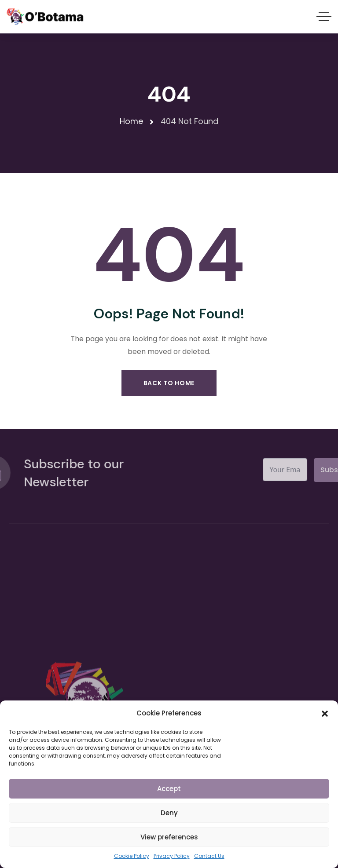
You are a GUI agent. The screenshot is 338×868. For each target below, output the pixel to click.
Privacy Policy (172, 856)
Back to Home (169, 383)
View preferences (169, 837)
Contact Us (209, 856)
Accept (169, 789)
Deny (169, 813)
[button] (325, 713)
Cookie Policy (132, 856)
